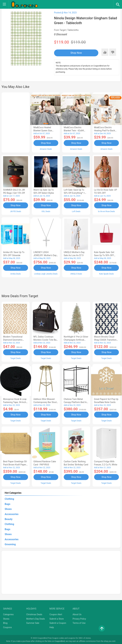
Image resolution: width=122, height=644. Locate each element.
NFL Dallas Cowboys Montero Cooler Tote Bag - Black (46, 340)
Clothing (9, 498)
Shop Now (73, 53)
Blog (5, 623)
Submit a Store (57, 618)
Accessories (12, 514)
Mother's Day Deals (36, 618)
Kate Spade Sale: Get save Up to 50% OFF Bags (104, 255)
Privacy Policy (79, 618)
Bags (7, 503)
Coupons (7, 627)
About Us (77, 614)
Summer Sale (33, 623)
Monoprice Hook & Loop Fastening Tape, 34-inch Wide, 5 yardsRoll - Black (15, 402)
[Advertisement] (16, 122)
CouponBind (60, 641)
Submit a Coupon (58, 623)
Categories (8, 614)
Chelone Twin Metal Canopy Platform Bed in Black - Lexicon (75, 402)
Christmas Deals (34, 614)
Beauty (9, 519)
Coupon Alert (56, 614)
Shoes (8, 509)
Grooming (10, 544)
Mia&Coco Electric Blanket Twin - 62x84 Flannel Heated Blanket (75, 131)
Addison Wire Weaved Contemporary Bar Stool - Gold (46, 402)
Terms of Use (79, 623)
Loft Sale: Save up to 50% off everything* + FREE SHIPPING (74, 193)
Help (52, 627)
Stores (6, 618)
